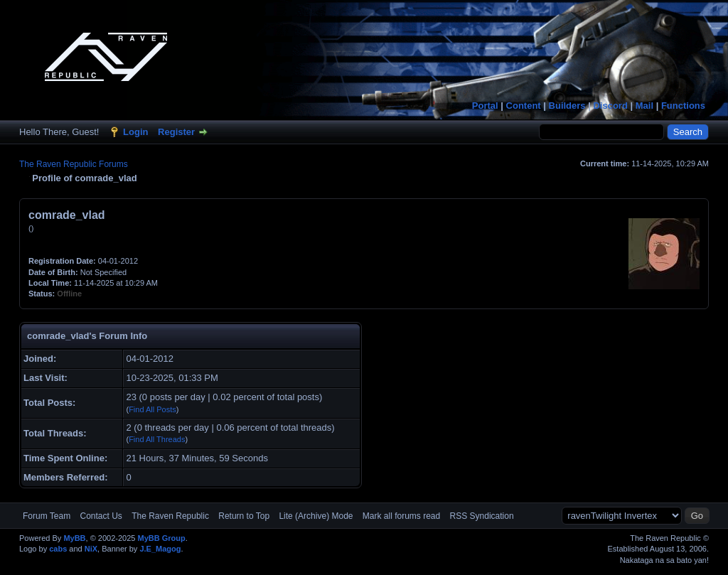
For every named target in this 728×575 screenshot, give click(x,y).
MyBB (74, 538)
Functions (683, 106)
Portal (485, 106)
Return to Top (244, 516)
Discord (610, 106)
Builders (567, 106)
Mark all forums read (401, 516)
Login (135, 132)
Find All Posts (152, 409)
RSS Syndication (482, 516)
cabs (58, 549)
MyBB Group (161, 538)
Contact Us (101, 516)
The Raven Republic (170, 516)
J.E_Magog (160, 549)
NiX (91, 549)
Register (176, 132)
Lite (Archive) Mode (316, 516)
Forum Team (47, 516)
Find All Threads (157, 439)
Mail (644, 106)
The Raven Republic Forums (74, 164)
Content (524, 106)
